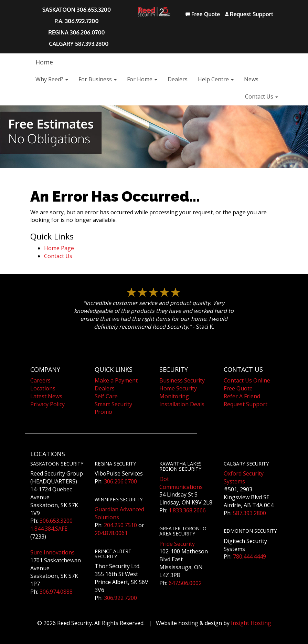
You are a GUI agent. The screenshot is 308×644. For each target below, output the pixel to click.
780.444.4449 (249, 556)
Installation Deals (182, 404)
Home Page (59, 248)
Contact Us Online (247, 380)
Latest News (46, 396)
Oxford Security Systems (244, 477)
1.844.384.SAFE (49, 529)
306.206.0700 (120, 481)
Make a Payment (116, 380)
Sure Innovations (52, 552)
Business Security (182, 380)
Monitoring (174, 396)
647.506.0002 (185, 583)
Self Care (106, 396)
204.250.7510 (120, 525)
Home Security (178, 388)
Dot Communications (181, 483)
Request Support (249, 14)
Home (44, 62)
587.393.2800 (249, 513)
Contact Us (262, 96)
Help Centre (216, 79)
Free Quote (203, 14)
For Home (142, 79)
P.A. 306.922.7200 (76, 21)
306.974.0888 (56, 592)
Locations (43, 388)
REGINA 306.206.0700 (77, 32)
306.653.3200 (56, 521)
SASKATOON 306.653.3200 (77, 10)
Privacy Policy (47, 404)
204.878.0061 (111, 533)
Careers (40, 380)
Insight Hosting (251, 623)
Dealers (178, 79)
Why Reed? (52, 79)
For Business (98, 79)
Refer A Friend (242, 396)
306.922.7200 (120, 598)
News (251, 79)
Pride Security (177, 544)
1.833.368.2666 (187, 510)
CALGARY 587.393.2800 (79, 44)
